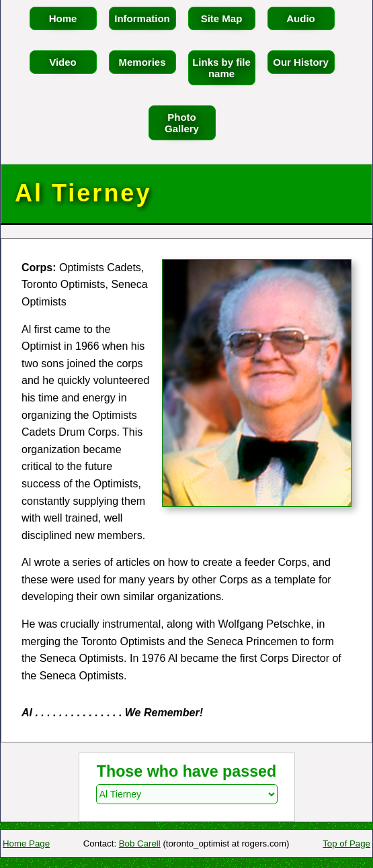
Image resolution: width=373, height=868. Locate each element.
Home (63, 18)
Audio (301, 18)
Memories (142, 62)
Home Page (26, 843)
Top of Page (346, 843)
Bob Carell (140, 843)
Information (142, 18)
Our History (301, 62)
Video (63, 62)
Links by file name (221, 68)
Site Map (222, 18)
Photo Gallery (182, 123)
